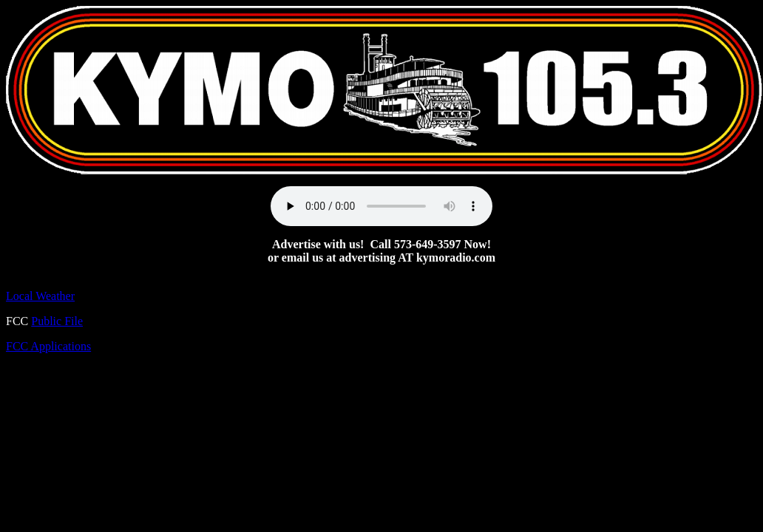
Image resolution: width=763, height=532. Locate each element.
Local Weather (40, 296)
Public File (57, 321)
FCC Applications (48, 346)
